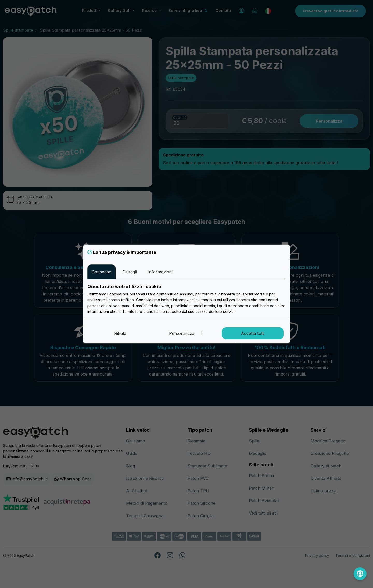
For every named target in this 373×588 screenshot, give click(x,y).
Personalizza (187, 333)
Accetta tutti (253, 333)
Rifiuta (120, 333)
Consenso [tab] (102, 272)
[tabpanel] (187, 299)
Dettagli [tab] (130, 272)
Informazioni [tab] (160, 272)
